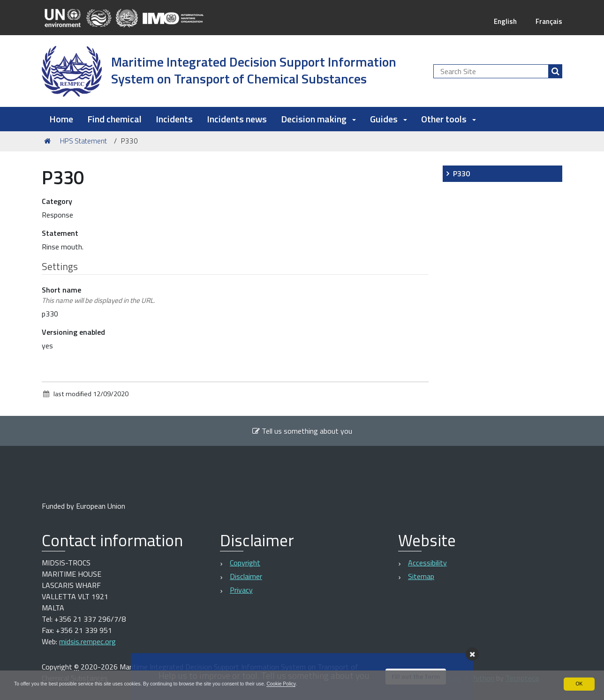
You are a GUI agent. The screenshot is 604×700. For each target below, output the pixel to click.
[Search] (555, 71)
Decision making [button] (318, 119)
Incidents (174, 119)
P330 (461, 173)
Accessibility (427, 563)
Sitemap (421, 576)
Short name (98, 295)
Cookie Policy (325, 683)
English (503, 21)
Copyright (245, 563)
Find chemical (114, 119)
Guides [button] (389, 119)
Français (548, 21)
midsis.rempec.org (87, 641)
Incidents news (237, 119)
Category (57, 201)
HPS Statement (83, 141)
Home (61, 119)
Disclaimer (246, 576)
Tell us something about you (302, 431)
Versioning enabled (73, 332)
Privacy (241, 590)
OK (579, 683)
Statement (60, 233)
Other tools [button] (449, 119)
